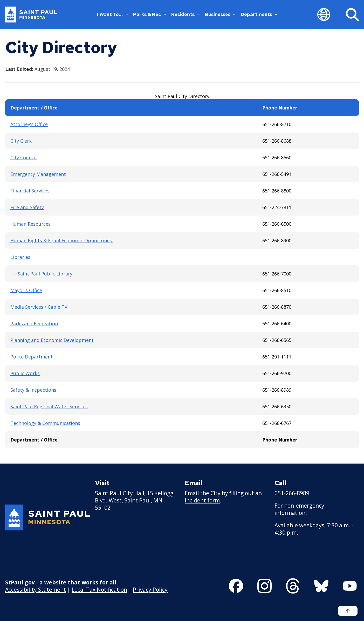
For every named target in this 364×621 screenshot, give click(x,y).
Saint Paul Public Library (45, 274)
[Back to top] (348, 611)
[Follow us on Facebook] (236, 586)
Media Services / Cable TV (39, 307)
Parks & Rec (150, 14)
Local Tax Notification (99, 590)
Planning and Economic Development (52, 340)
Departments (259, 14)
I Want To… (112, 14)
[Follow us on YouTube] (350, 586)
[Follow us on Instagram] (265, 586)
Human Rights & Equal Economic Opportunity (61, 240)
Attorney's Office (29, 124)
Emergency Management (38, 174)
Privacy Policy (150, 590)
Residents (186, 14)
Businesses (220, 14)
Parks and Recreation (34, 323)
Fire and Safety (27, 207)
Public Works (25, 373)
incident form (202, 500)
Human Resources (30, 224)
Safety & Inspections (33, 390)
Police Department (32, 357)
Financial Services (30, 191)
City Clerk (21, 141)
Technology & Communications (45, 423)
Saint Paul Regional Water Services (49, 406)
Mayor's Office (26, 290)
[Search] (352, 15)
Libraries (20, 257)
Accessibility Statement (36, 590)
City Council (23, 157)
